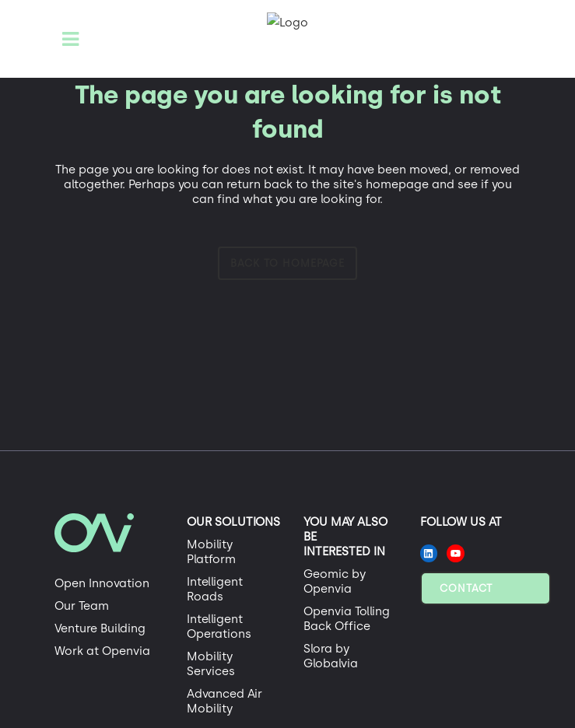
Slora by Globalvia (331, 656)
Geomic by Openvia (335, 581)
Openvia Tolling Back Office (347, 619)
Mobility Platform (211, 552)
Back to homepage (287, 263)
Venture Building (100, 628)
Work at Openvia (102, 651)
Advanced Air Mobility (224, 701)
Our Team (82, 606)
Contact (466, 588)
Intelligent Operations (219, 626)
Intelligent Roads (215, 589)
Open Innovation (102, 583)
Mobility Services (211, 664)
